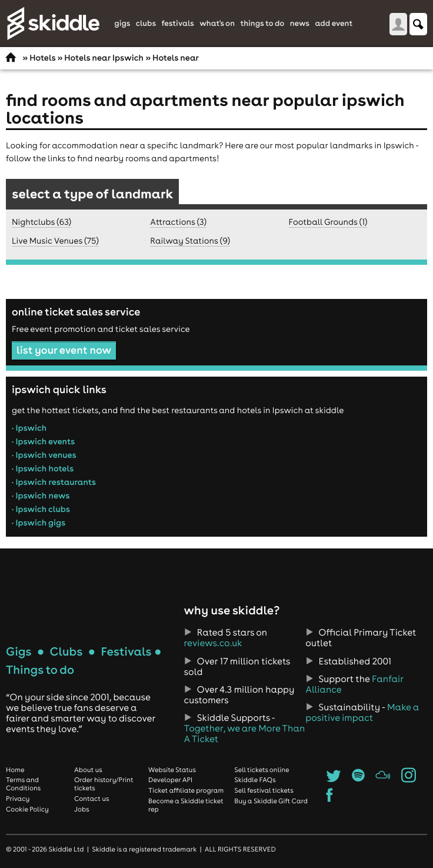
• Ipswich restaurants (54, 482)
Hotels (42, 58)
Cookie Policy (27, 809)
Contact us (92, 799)
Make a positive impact (362, 713)
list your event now (64, 350)
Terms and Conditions (23, 784)
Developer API (170, 780)
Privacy (18, 799)
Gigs (122, 24)
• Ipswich (29, 428)
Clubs (146, 24)
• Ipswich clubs (41, 509)
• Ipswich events (43, 441)
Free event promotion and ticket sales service (101, 329)
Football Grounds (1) (328, 222)
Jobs (82, 809)
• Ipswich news (41, 495)
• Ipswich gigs (39, 523)
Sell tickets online (262, 770)
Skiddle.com (53, 24)
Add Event (334, 24)
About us (88, 770)
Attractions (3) (178, 222)
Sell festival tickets (264, 790)
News (300, 24)
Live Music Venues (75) (55, 241)
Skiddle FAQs (255, 780)
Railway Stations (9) (190, 241)
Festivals (177, 24)
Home (15, 770)
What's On (217, 24)
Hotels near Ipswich (104, 58)
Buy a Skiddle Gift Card (271, 801)
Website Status (172, 770)
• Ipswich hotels (43, 468)
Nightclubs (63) (41, 222)
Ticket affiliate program (186, 790)
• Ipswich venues (44, 455)
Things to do (262, 24)
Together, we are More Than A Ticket (245, 734)
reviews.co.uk (213, 643)
